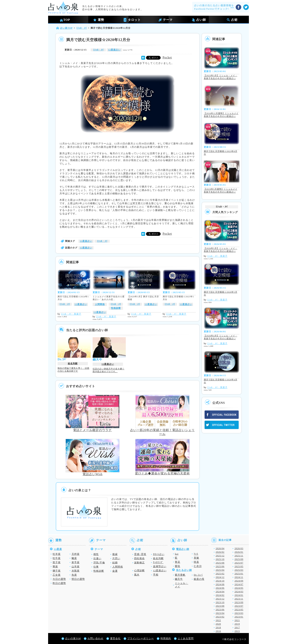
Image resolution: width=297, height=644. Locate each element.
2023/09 (239, 602)
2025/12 (220, 556)
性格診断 (116, 308)
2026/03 (239, 548)
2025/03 (239, 570)
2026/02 (220, 552)
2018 (218, 628)
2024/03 (239, 592)
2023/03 (239, 613)
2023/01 (239, 617)
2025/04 (220, 570)
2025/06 (220, 566)
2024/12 (220, 577)
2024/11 (239, 577)
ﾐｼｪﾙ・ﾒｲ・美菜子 (71, 314)
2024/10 (220, 581)
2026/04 (220, 548)
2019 (237, 624)
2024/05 (239, 588)
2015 (237, 631)
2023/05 (239, 610)
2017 (237, 628)
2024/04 (220, 592)
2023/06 (220, 610)
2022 (218, 620)
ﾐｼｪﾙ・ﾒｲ (98, 50)
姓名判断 (73, 364)
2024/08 (220, 584)
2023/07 (239, 606)
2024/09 (239, 581)
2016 (218, 631)
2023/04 (220, 613)
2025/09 (239, 559)
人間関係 (100, 304)
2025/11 (239, 556)
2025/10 (220, 559)
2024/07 (239, 584)
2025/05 (239, 566)
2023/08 (220, 606)
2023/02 (220, 617)
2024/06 (220, 588)
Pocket (167, 57)
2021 (237, 620)
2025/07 (239, 563)
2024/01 (239, 595)
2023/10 (220, 602)
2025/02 (220, 574)
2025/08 (220, 563)
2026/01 (239, 552)
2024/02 (220, 595)
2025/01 (239, 574)
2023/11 (239, 599)
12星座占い (114, 50)
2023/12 (220, 599)
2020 (218, 624)
